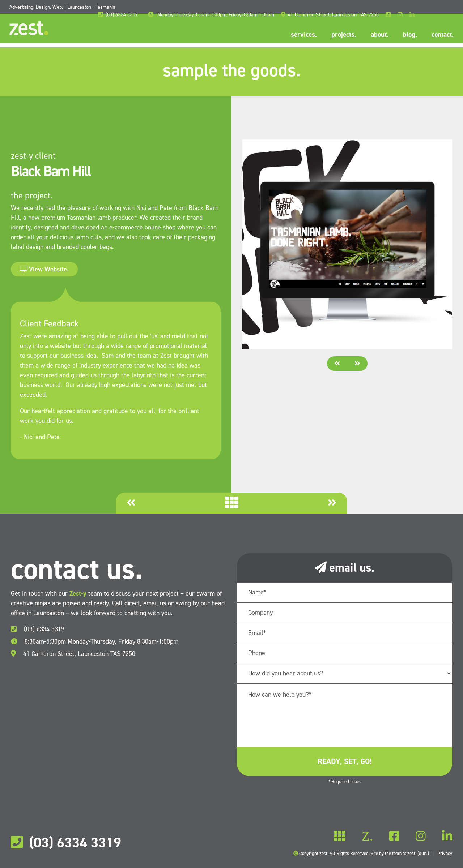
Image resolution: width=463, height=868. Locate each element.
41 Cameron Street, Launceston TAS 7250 (73, 654)
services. (302, 35)
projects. (342, 35)
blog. (409, 35)
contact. (441, 35)
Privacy (445, 853)
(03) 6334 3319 (38, 629)
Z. (340, 836)
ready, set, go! (345, 761)
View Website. (44, 269)
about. (378, 35)
